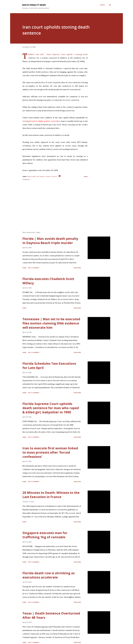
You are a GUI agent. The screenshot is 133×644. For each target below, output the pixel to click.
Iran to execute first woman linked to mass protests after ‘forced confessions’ (50, 452)
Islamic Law (35, 177)
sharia (42, 177)
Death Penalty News (34, 5)
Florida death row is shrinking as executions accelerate (49, 575)
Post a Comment (34, 268)
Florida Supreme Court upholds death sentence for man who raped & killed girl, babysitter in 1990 (51, 408)
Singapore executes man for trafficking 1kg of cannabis (45, 535)
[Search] (103, 5)
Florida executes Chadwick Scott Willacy (48, 281)
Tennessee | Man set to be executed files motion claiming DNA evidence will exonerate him (51, 323)
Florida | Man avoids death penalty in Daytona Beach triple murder (50, 241)
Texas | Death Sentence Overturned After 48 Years (51, 615)
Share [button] (86, 177)
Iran (29, 177)
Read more (77, 268)
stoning (26, 121)
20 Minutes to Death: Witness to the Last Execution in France (51, 495)
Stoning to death (51, 177)
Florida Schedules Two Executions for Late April (49, 366)
